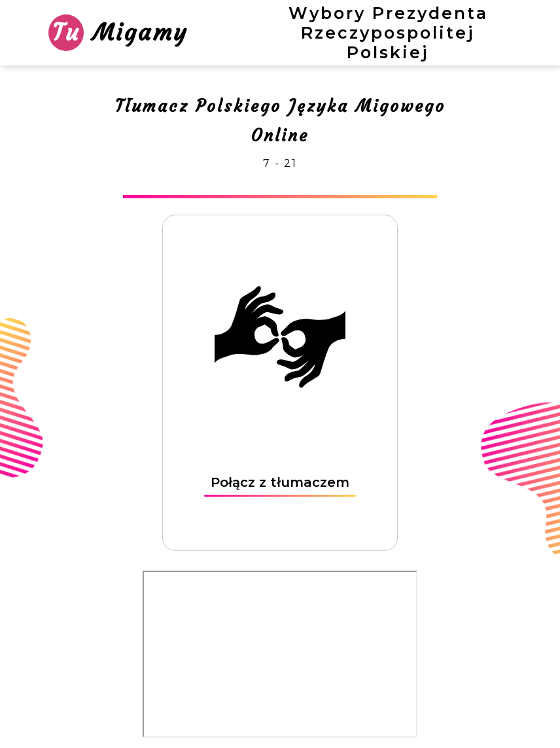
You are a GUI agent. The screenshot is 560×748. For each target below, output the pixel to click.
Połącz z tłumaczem (280, 482)
